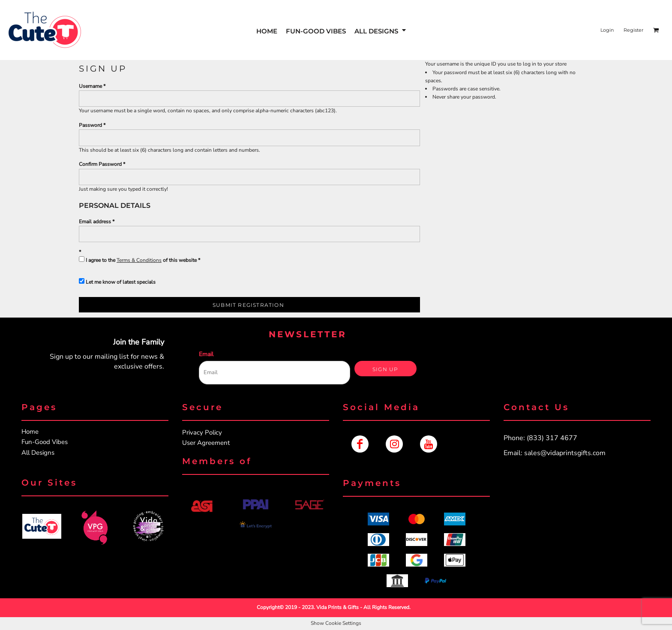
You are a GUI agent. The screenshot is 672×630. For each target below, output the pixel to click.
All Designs (38, 453)
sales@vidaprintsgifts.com (565, 453)
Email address (95, 222)
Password (90, 125)
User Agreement (206, 443)
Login (607, 30)
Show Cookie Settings (336, 623)
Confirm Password (100, 164)
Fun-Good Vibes (45, 442)
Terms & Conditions (139, 260)
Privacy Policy (202, 432)
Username (90, 86)
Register (633, 30)
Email (206, 354)
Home (30, 432)
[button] (42, 526)
